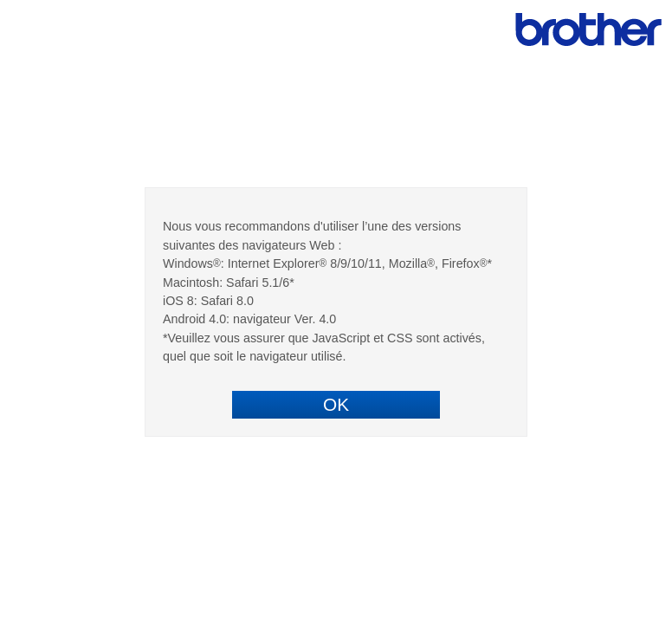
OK (336, 404)
